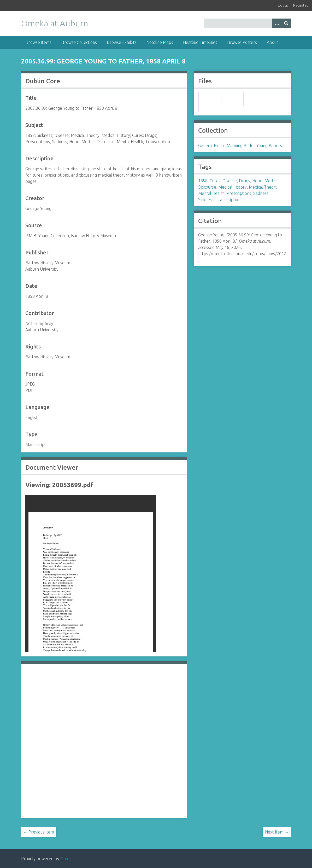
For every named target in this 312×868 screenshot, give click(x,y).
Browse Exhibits (122, 42)
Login (283, 5)
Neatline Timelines (200, 42)
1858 (203, 181)
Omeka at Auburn (55, 23)
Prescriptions (239, 193)
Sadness (261, 193)
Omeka (67, 859)
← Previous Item (39, 832)
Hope (257, 181)
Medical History (232, 187)
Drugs (245, 181)
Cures (215, 181)
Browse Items (39, 42)
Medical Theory (263, 187)
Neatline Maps (160, 42)
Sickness (206, 200)
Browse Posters (242, 42)
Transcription (228, 200)
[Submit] (286, 23)
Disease (230, 181)
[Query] (247, 23)
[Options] (277, 23)
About (272, 42)
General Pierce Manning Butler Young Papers (240, 145)
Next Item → (277, 832)
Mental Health (211, 193)
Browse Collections (79, 42)
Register (301, 5)
